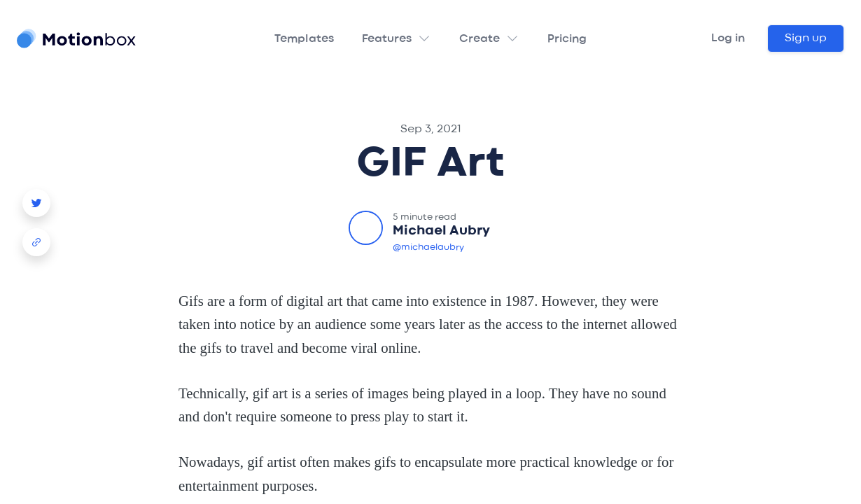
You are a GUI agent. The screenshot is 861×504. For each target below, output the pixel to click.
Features (387, 39)
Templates (304, 39)
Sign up (806, 38)
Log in (728, 38)
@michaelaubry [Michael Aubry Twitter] (428, 247)
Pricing (567, 39)
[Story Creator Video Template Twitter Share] (36, 197)
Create (479, 39)
